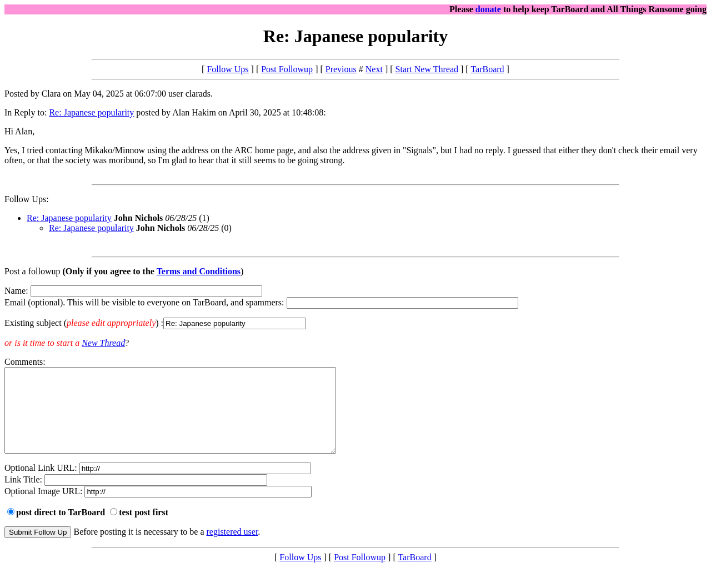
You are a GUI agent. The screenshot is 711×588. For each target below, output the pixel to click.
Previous (341, 69)
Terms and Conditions (199, 271)
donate (488, 9)
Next (374, 69)
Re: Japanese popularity (91, 112)
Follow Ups (227, 69)
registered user (232, 548)
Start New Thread (427, 69)
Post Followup (287, 69)
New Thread (103, 343)
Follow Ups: (27, 199)
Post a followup (32, 271)
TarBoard (487, 69)
